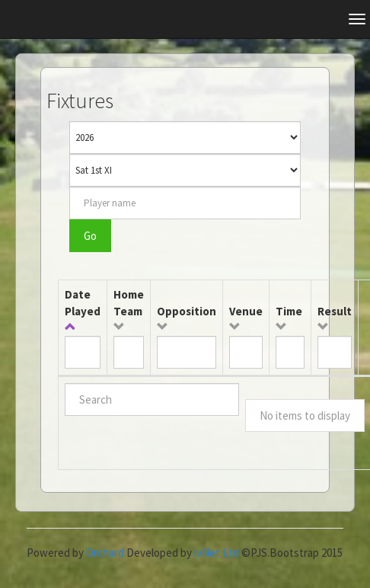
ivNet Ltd (217, 553)
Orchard (105, 553)
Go (90, 236)
